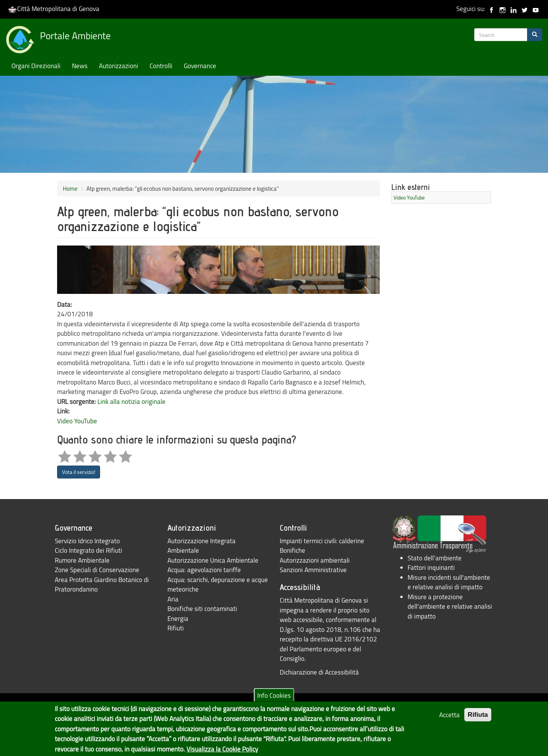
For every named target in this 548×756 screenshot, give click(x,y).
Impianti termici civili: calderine (322, 541)
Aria (173, 599)
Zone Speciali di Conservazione (97, 570)
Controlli (161, 66)
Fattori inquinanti (431, 567)
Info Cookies (274, 699)
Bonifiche (292, 550)
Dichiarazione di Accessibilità (319, 672)
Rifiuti (176, 628)
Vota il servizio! (79, 472)
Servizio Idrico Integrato (87, 541)
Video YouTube (77, 421)
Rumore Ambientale (82, 560)
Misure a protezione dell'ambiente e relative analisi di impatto (450, 606)
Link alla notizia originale (131, 401)
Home (70, 188)
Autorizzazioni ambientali (315, 560)
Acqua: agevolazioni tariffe (204, 570)
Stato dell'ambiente (435, 558)
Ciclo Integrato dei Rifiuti (88, 550)
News (80, 66)
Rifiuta (478, 719)
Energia (178, 618)
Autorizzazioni (119, 66)
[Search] (535, 35)
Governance (200, 66)
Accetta (449, 719)
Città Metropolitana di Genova (53, 9)
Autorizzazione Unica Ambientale (213, 560)
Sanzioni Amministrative (313, 570)
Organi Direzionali (36, 66)
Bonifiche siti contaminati (202, 608)
